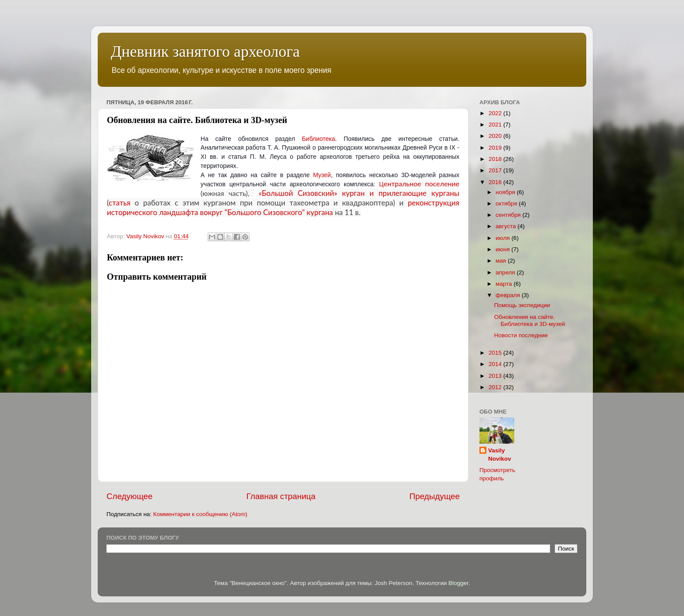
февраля (509, 295)
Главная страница (281, 496)
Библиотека (318, 139)
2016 (496, 182)
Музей (322, 175)
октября (507, 204)
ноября (506, 192)
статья (120, 203)
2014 (496, 364)
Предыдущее (434, 496)
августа (506, 226)
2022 (496, 113)
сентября (509, 215)
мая (502, 261)
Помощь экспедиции (522, 305)
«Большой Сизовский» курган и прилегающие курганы (359, 193)
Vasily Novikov (500, 455)
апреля (506, 272)
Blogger (458, 583)
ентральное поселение (421, 183)
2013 (496, 376)
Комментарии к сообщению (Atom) (200, 514)
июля (503, 238)
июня (503, 249)
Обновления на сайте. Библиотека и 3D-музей (530, 320)
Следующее (130, 496)
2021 (496, 125)
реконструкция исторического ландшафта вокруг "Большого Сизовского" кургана (283, 207)
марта (504, 284)
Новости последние (521, 335)
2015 (496, 353)
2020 (496, 136)
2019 (496, 148)
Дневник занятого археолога (205, 51)
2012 (496, 387)
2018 (496, 159)
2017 (496, 170)
